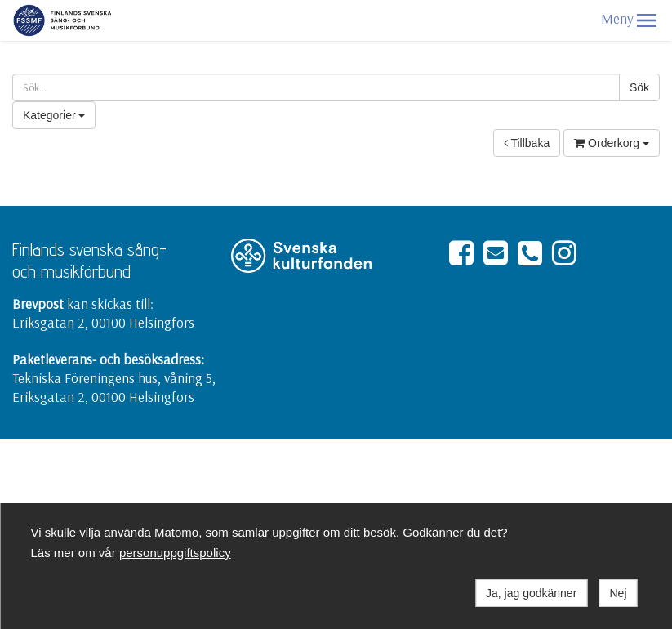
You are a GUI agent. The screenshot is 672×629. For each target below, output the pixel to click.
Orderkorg (612, 143)
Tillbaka (527, 143)
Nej (618, 593)
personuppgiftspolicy (175, 553)
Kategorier (54, 115)
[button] (647, 20)
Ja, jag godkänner (531, 593)
